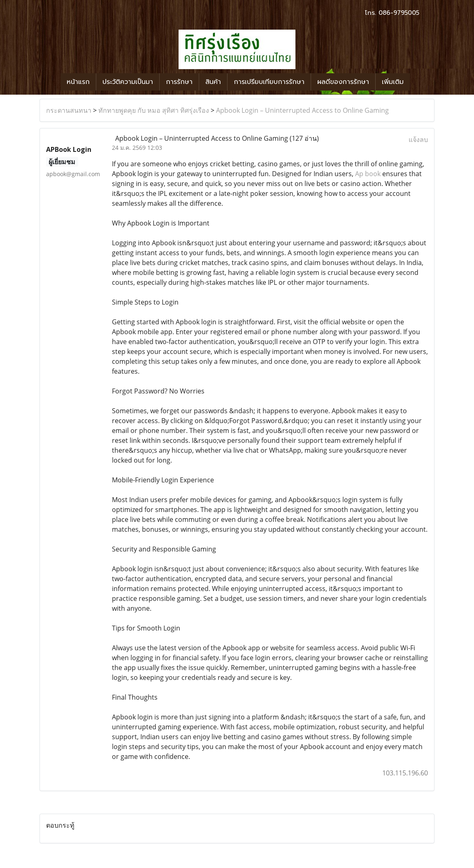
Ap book (368, 174)
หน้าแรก (78, 82)
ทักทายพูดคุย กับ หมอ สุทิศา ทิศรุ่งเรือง (154, 110)
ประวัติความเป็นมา (128, 82)
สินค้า (213, 82)
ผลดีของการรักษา (343, 82)
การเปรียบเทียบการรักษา (269, 82)
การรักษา (179, 82)
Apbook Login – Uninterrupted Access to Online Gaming (302, 110)
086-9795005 (399, 13)
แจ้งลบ (418, 140)
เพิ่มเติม (393, 82)
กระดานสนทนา (69, 110)
